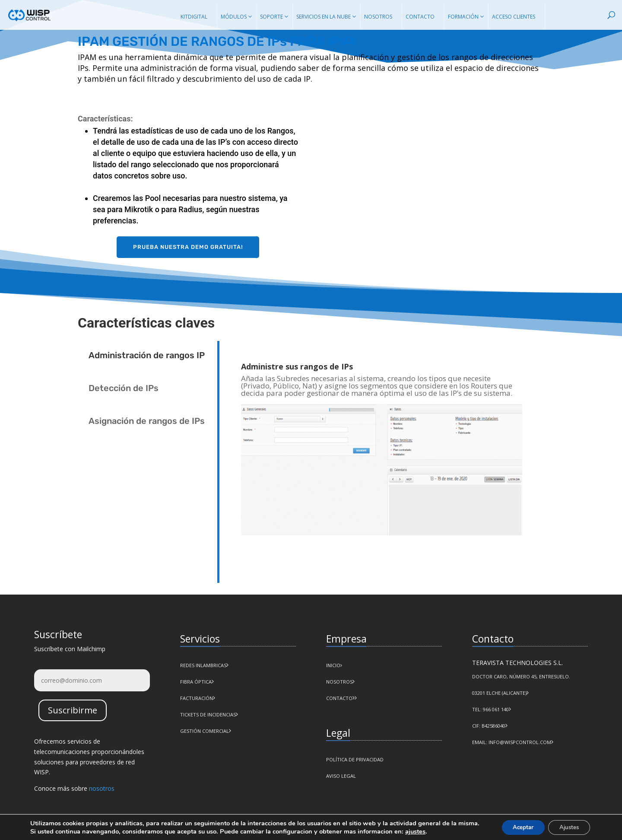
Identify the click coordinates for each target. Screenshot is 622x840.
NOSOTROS (339, 682)
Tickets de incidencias (208, 714)
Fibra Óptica (196, 682)
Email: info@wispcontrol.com (512, 742)
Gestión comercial (205, 731)
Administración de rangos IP (147, 355)
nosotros (102, 788)
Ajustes (567, 826)
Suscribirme (73, 710)
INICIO (334, 665)
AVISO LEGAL (341, 776)
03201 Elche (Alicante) (499, 693)
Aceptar (516, 826)
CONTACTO (339, 698)
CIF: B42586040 (489, 726)
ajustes (438, 830)
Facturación (197, 698)
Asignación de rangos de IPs (147, 421)
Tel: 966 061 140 (490, 709)
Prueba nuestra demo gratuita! (188, 247)
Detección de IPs (124, 388)
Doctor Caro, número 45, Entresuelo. (521, 676)
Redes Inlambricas (203, 665)
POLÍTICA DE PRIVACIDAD (355, 759)
